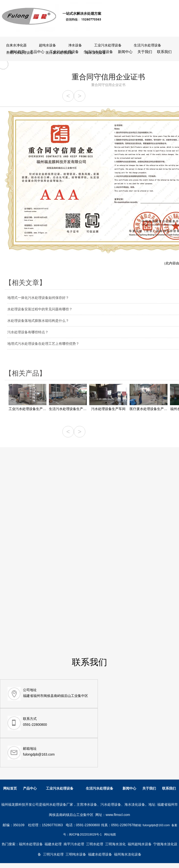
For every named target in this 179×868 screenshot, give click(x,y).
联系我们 (164, 52)
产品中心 (37, 52)
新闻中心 (125, 52)
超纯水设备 (47, 45)
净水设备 (75, 45)
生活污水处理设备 (98, 52)
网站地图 (110, 835)
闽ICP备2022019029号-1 (85, 835)
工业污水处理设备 (64, 52)
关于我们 (145, 52)
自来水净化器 (16, 45)
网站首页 (18, 52)
